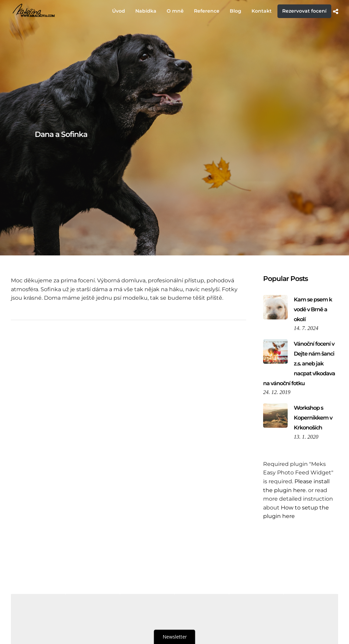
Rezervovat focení (304, 11)
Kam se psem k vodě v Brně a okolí (313, 309)
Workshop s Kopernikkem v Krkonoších (313, 418)
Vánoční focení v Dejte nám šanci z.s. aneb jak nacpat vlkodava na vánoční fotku (299, 363)
